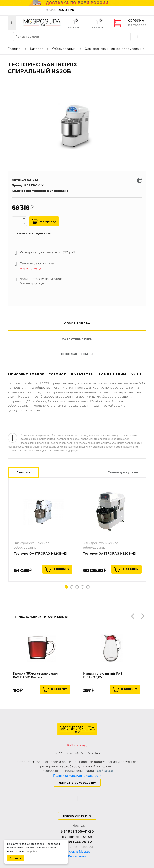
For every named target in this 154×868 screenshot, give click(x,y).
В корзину (48, 221)
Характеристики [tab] (77, 339)
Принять (16, 858)
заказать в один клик (32, 234)
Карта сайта (77, 856)
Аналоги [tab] (23, 472)
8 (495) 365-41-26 (77, 832)
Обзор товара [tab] (77, 324)
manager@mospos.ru (77, 847)
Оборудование (66, 49)
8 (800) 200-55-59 (77, 837)
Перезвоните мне (77, 816)
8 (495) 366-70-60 (77, 842)
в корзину (61, 569)
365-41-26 (60, 10)
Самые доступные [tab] (123, 472)
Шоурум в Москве (77, 851)
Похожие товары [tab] (77, 354)
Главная (17, 49)
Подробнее (32, 851)
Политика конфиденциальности (77, 776)
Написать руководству (77, 783)
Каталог (39, 49)
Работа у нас (77, 745)
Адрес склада (31, 268)
